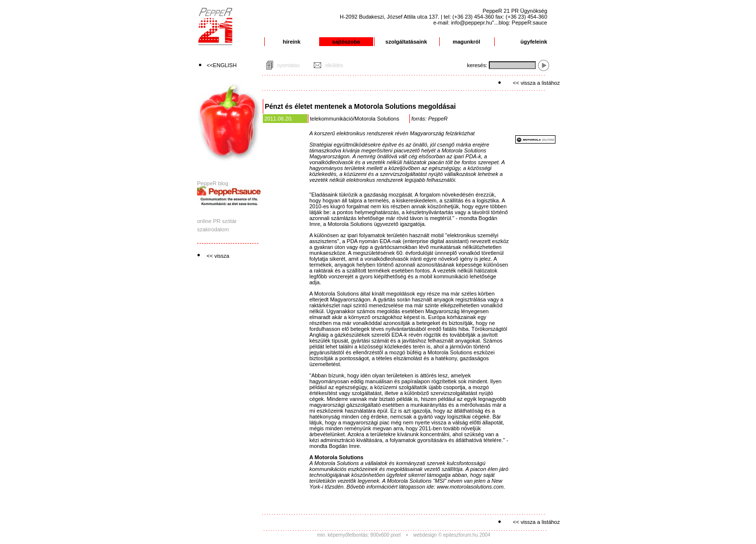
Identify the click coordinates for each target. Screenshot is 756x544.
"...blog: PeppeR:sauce (520, 23)
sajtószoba (346, 42)
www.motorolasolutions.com (470, 487)
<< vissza (218, 256)
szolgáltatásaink (406, 42)
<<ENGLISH (222, 65)
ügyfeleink (534, 42)
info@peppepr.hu (472, 23)
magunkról (466, 42)
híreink (292, 42)
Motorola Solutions (377, 119)
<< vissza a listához (536, 83)
